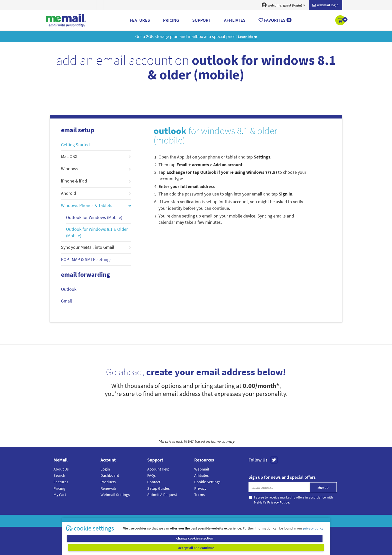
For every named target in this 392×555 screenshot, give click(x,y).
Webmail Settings (115, 494)
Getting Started (75, 145)
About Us (61, 469)
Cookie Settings (207, 482)
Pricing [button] (171, 20)
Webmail (202, 469)
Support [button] (202, 20)
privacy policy (313, 537)
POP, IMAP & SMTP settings (86, 259)
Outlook (69, 289)
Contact (154, 482)
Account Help (158, 469)
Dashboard (110, 475)
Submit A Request (162, 494)
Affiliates (201, 475)
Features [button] (140, 20)
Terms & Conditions (230, 521)
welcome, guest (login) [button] (283, 5)
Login (105, 469)
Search (59, 475)
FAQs (151, 475)
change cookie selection (130, 547)
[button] (341, 21)
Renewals (108, 488)
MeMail (163, 521)
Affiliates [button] (235, 20)
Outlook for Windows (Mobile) (94, 217)
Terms (199, 494)
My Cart (60, 494)
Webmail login (325, 5)
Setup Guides (158, 488)
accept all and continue (262, 547)
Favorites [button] (275, 20)
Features (61, 482)
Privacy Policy (207, 521)
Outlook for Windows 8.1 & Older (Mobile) (97, 232)
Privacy (200, 488)
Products (108, 482)
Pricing (59, 488)
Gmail (66, 301)
